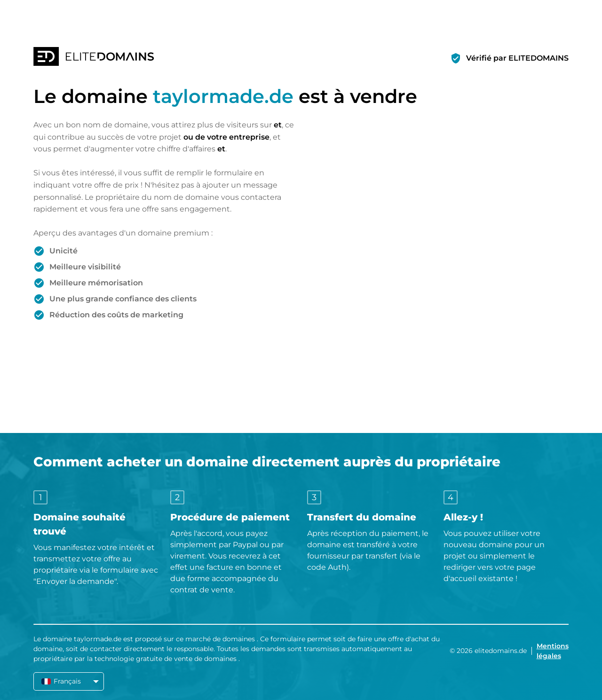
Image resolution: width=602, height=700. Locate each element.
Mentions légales (553, 651)
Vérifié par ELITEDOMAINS (517, 58)
